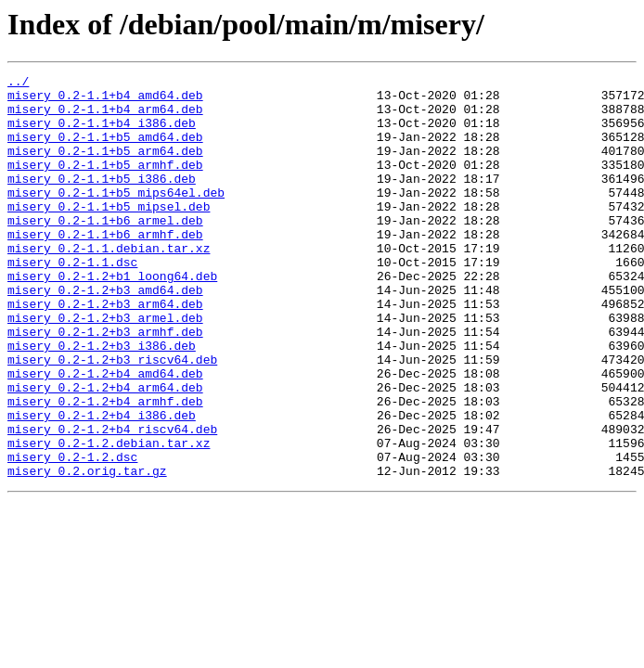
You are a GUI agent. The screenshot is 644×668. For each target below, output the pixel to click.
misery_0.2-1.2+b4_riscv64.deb (112, 501)
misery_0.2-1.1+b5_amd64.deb (105, 150)
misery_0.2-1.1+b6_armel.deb (105, 250)
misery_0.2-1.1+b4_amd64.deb (105, 100)
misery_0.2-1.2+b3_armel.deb (105, 367)
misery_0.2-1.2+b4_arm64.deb (105, 451)
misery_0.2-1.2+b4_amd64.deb (105, 434)
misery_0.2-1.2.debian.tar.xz (109, 518)
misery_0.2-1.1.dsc (72, 301)
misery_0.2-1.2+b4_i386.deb (102, 484)
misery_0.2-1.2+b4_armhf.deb (105, 468)
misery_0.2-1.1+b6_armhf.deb (105, 267)
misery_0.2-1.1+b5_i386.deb (102, 200)
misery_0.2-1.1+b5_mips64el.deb (116, 217)
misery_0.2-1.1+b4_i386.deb (102, 134)
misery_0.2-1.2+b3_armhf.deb (105, 384)
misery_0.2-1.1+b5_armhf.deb (105, 184)
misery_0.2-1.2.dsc (72, 534)
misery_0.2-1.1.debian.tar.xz (109, 284)
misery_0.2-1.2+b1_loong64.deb (112, 317)
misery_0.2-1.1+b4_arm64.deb (105, 117)
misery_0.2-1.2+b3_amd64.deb (105, 334)
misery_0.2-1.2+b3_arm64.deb (105, 351)
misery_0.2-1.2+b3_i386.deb (102, 401)
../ (18, 83)
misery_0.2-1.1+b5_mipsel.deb (109, 234)
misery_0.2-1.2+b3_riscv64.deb (112, 417)
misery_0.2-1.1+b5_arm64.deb (105, 167)
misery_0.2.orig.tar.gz (87, 551)
